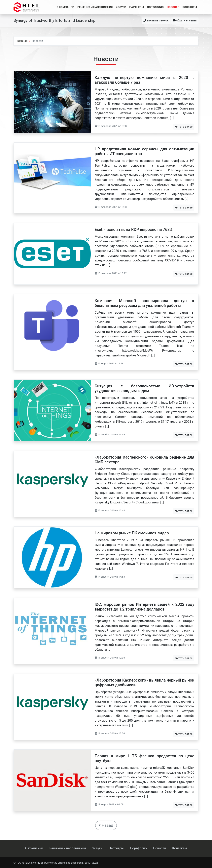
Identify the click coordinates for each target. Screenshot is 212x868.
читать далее (184, 127)
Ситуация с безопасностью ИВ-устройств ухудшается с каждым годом (144, 388)
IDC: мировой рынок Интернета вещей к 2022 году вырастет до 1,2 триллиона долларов (144, 607)
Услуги (121, 7)
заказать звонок (156, 20)
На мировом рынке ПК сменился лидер (132, 533)
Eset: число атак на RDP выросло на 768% (134, 229)
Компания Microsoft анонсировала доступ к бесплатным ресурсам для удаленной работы (144, 303)
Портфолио (155, 7)
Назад (106, 825)
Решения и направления (95, 7)
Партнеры (137, 7)
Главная (22, 41)
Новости (173, 7)
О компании (65, 7)
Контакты (190, 7)
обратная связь (185, 20)
